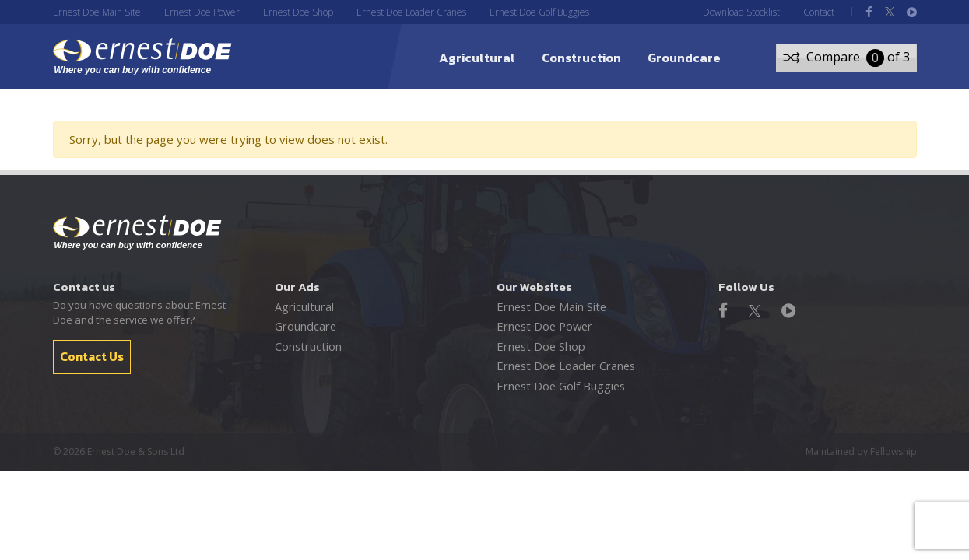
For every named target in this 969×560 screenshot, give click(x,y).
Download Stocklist (741, 12)
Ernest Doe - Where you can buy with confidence (137, 233)
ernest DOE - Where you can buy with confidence (149, 57)
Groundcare (684, 58)
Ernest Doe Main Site (97, 12)
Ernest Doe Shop (298, 12)
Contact (819, 12)
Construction (581, 58)
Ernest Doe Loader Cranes (411, 12)
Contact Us (92, 355)
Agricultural (477, 58)
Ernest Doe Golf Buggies (539, 12)
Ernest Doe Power (202, 12)
